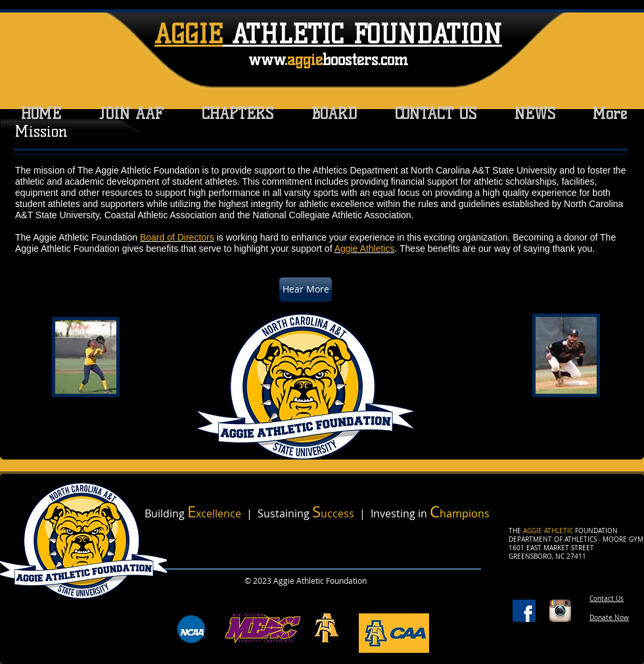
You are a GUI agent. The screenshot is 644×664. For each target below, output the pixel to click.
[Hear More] (306, 290)
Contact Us (607, 599)
